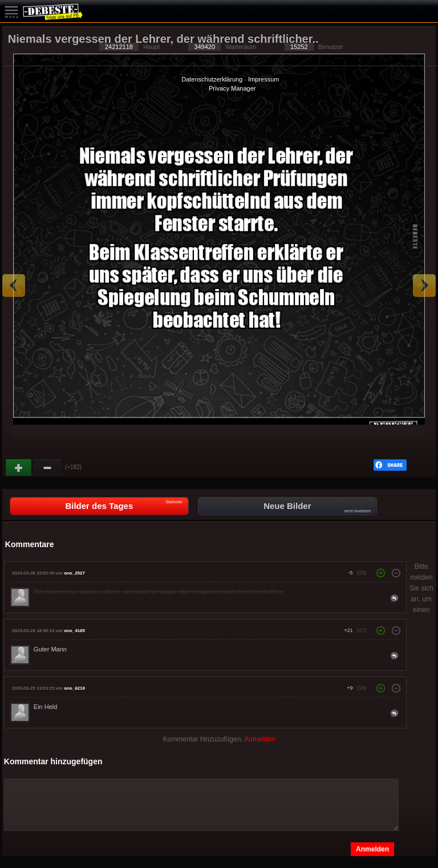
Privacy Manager (232, 88)
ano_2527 (74, 573)
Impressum (263, 79)
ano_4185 (74, 631)
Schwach (48, 468)
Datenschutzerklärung (212, 79)
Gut (19, 468)
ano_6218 (74, 688)
